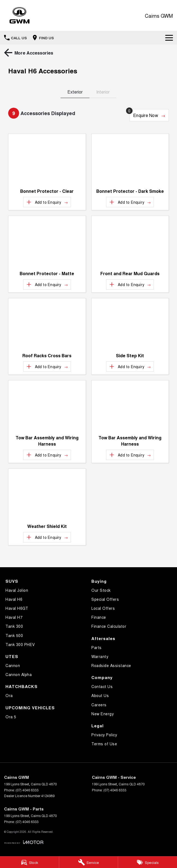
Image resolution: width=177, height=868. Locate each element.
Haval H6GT (17, 608)
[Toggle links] (24, 842)
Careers (99, 705)
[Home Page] (19, 15)
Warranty (100, 656)
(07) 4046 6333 (27, 790)
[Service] (89, 862)
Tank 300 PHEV (20, 644)
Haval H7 (14, 617)
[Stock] (29, 862)
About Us (100, 695)
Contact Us (102, 686)
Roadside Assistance (111, 665)
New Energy (103, 714)
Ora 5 (11, 717)
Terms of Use (104, 744)
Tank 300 (14, 626)
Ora (9, 695)
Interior (103, 92)
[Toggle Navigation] (169, 38)
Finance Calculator (109, 626)
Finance (99, 617)
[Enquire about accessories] (149, 115)
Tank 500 (14, 635)
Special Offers (105, 599)
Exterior (75, 92)
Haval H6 (14, 599)
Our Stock (101, 590)
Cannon (13, 665)
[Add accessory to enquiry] (47, 202)
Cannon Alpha (19, 674)
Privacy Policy (104, 735)
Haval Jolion (17, 590)
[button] (47, 160)
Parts (97, 647)
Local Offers (103, 608)
